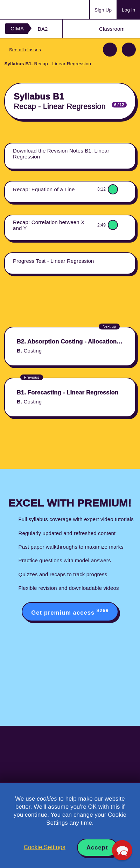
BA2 (43, 29)
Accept (97, 848)
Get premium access (70, 612)
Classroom (112, 29)
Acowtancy (33, 9)
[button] (122, 850)
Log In (128, 10)
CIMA (17, 28)
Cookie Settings (45, 847)
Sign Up (103, 10)
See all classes (25, 50)
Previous (110, 50)
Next (129, 50)
